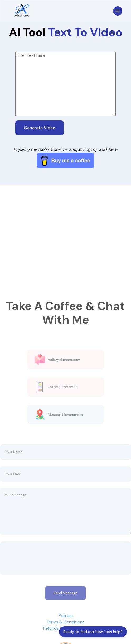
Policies (66, 622)
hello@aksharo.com (64, 367)
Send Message (65, 600)
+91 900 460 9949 (63, 394)
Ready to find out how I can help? (93, 632)
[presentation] (40, 565)
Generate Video (40, 128)
